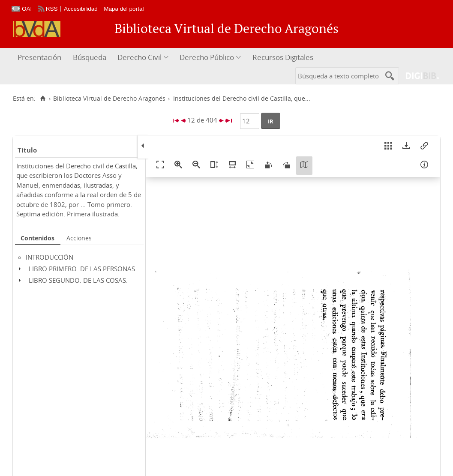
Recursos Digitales (283, 57)
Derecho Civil (139, 57)
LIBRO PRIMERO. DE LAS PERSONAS (82, 269)
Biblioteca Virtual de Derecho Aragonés (109, 99)
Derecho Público (207, 57)
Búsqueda (90, 57)
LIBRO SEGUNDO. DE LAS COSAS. (78, 280)
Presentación (39, 57)
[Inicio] (43, 99)
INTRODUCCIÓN (49, 257)
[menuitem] (40, 58)
